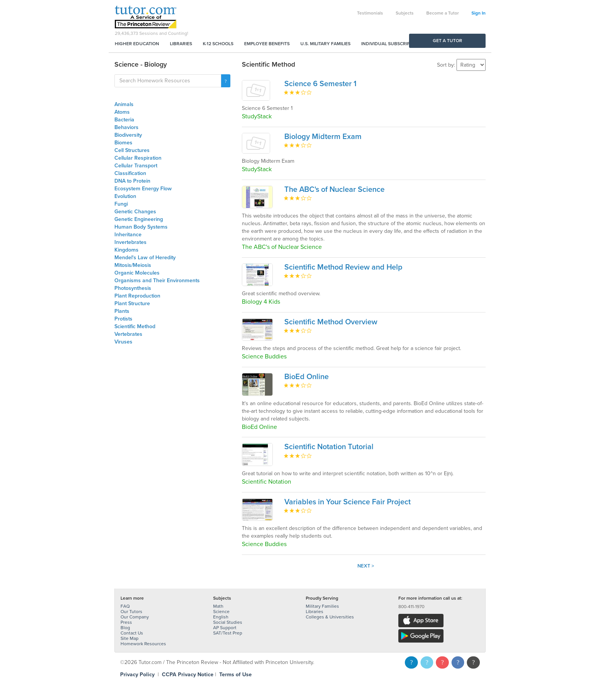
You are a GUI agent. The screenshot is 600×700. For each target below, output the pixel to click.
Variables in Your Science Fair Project (347, 502)
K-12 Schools (218, 44)
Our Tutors (131, 612)
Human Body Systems (141, 227)
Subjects (405, 13)
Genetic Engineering (139, 219)
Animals (124, 104)
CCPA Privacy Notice (188, 675)
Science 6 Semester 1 (320, 84)
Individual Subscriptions (392, 44)
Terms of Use (236, 675)
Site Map (130, 638)
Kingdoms (126, 250)
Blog (125, 628)
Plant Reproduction (137, 296)
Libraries (181, 44)
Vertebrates (128, 334)
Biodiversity (128, 135)
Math (218, 606)
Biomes (123, 143)
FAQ (125, 606)
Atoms (122, 112)
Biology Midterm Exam (323, 137)
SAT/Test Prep (228, 633)
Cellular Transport (136, 166)
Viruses (123, 342)
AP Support (225, 628)
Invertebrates (130, 242)
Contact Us (132, 633)
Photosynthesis (133, 288)
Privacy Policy (137, 675)
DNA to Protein (132, 181)
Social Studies (228, 622)
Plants (122, 311)
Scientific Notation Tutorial (329, 447)
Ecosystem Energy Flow (143, 189)
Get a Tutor (448, 41)
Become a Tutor (443, 13)
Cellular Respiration (138, 158)
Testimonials (370, 13)
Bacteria (124, 120)
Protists (123, 319)
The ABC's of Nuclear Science (334, 190)
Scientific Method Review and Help (343, 267)
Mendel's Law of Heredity (145, 258)
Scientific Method (135, 326)
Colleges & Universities (330, 617)
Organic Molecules (137, 273)
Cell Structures (132, 150)
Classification (130, 173)
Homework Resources (143, 644)
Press (126, 622)
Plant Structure (132, 303)
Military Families (322, 606)
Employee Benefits (267, 44)
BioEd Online (307, 377)
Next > (366, 566)
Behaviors (126, 127)
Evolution (125, 196)
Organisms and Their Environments (157, 280)
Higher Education (137, 44)
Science (221, 612)
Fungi (121, 204)
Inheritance (128, 235)
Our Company (135, 617)
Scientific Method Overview (331, 322)
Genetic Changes (135, 212)
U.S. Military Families (325, 44)
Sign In (479, 13)
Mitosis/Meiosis (133, 265)
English (221, 617)
